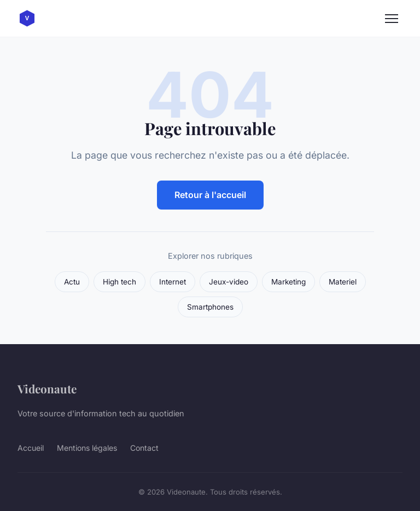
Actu (72, 282)
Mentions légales (87, 448)
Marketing (288, 282)
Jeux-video (229, 282)
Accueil (31, 448)
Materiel (343, 282)
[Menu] (392, 19)
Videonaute (47, 388)
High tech (119, 282)
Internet (173, 282)
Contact (144, 448)
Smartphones (210, 307)
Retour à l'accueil (210, 195)
